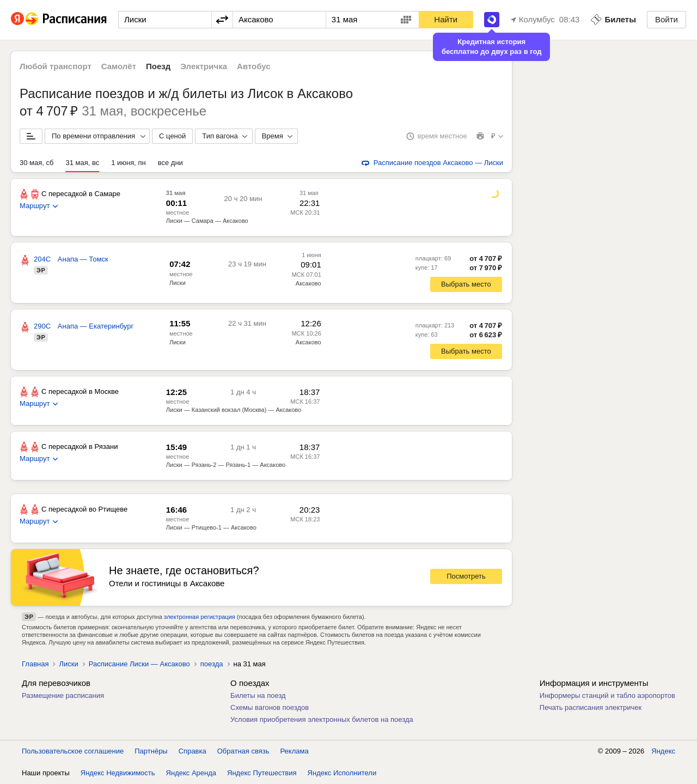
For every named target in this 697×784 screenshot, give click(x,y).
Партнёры (151, 751)
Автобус (254, 66)
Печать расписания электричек (591, 707)
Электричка (204, 66)
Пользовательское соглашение (73, 751)
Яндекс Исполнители (342, 773)
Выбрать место (466, 284)
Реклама (295, 751)
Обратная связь (243, 751)
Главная (35, 664)
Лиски (178, 283)
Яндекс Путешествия (262, 773)
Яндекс (663, 751)
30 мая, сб (36, 163)
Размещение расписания (63, 695)
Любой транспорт (56, 66)
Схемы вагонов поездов (270, 707)
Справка (192, 751)
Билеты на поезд (258, 695)
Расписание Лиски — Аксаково (139, 664)
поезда (212, 664)
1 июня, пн (129, 163)
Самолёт (119, 66)
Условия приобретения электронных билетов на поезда (322, 719)
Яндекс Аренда (191, 773)
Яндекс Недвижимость (118, 773)
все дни (170, 163)
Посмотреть (466, 576)
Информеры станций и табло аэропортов (607, 695)
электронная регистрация (200, 617)
